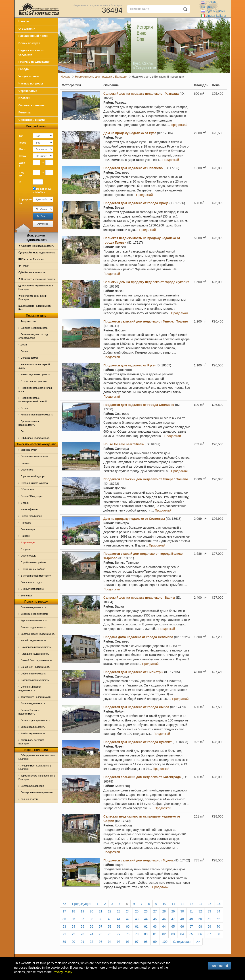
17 (64, 911)
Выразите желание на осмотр (37, 279)
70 (218, 927)
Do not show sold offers (42, 190)
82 (164, 934)
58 (110, 927)
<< (65, 904)
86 (200, 934)
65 (173, 927)
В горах (25, 503)
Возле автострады (31, 582)
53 (64, 927)
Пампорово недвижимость (36, 647)
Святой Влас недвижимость (37, 660)
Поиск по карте (29, 43)
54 (73, 927)
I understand (219, 966)
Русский (213, 11)
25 (137, 911)
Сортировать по (24, 201)
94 (110, 942)
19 (82, 911)
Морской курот (29, 450)
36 (73, 919)
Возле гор (26, 596)
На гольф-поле (29, 509)
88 (218, 934)
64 (164, 927)
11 (174, 904)
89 (64, 942)
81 (155, 934)
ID (20, 182)
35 (64, 919)
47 (173, 919)
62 (146, 927)
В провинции (28, 542)
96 (128, 942)
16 (219, 904)
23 (119, 911)
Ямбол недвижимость (33, 733)
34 (218, 911)
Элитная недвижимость (34, 328)
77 (119, 934)
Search (43, 216)
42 (128, 919)
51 (209, 919)
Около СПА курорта (32, 496)
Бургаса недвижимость (34, 620)
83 (173, 934)
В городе (26, 549)
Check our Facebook (31, 259)
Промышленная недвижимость (29, 423)
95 (119, 942)
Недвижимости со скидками (31, 52)
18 (73, 911)
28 (164, 911)
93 (101, 942)
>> (198, 942)
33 (209, 911)
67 (191, 927)
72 (73, 934)
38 (92, 919)
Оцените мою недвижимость (36, 246)
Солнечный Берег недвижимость (30, 688)
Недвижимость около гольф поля (36, 390)
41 (119, 919)
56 (92, 927)
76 (110, 934)
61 (137, 927)
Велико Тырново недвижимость (29, 712)
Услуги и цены (29, 76)
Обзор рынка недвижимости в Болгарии (37, 757)
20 (92, 911)
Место (23, 149)
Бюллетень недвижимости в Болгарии (36, 287)
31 (191, 911)
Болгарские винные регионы (37, 792)
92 (92, 942)
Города (24, 69)
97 (137, 942)
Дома (24, 345)
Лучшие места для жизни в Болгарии (35, 767)
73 (82, 934)
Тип (21, 136)
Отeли (24, 408)
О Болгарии (27, 29)
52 (218, 919)
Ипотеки (24, 98)
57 (101, 927)
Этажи (23, 156)
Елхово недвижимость (34, 627)
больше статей (29, 799)
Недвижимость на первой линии (34, 366)
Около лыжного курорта (34, 483)
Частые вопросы (31, 83)
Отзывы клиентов (32, 105)
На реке (25, 536)
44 (146, 919)
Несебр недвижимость (34, 640)
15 (210, 904)
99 (155, 942)
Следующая (182, 942)
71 (64, 934)
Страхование (28, 91)
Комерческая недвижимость (37, 415)
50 (200, 919)
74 (92, 934)
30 (182, 911)
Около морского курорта (35, 456)
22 (110, 911)
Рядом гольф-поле (31, 516)
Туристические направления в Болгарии (37, 777)
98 (146, 942)
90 (73, 942)
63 (155, 927)
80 (146, 934)
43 (137, 919)
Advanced (43, 224)
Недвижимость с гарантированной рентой (33, 400)
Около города (29, 556)
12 (182, 904)
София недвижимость (33, 674)
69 (209, 927)
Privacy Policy (62, 972)
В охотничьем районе (33, 569)
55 (82, 927)
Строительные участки (34, 381)
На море (26, 463)
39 (101, 919)
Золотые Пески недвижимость (38, 634)
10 (164, 904)
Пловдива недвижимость (35, 654)
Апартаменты (28, 321)
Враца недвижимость (33, 727)
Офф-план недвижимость (36, 438)
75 (101, 934)
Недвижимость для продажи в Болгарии (98, 5)
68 (200, 927)
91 (82, 942)
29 (173, 911)
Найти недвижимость (32, 272)
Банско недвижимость (33, 607)
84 (182, 934)
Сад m (21, 174)
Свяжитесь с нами (32, 120)
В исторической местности (36, 576)
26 (146, 911)
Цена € (22, 164)
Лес (23, 431)
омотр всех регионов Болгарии (31, 742)
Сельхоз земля (29, 358)
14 (201, 904)
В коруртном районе (32, 589)
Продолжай (179, 125)
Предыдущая (82, 904)
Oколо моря (28, 470)
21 (101, 911)
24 (128, 911)
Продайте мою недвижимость (37, 253)
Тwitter (24, 266)
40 (110, 919)
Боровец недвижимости (34, 614)
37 (82, 919)
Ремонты (25, 112)
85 (191, 934)
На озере (26, 523)
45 (155, 919)
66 (182, 927)
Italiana (214, 16)
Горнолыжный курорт (33, 476)
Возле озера (28, 529)
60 (128, 927)
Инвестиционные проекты (36, 374)
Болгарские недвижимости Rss (35, 308)
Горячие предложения (35, 62)
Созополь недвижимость (35, 680)
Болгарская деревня (32, 786)
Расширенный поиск (33, 36)
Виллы (25, 351)
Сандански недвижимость (36, 667)
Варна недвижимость (33, 703)
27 (155, 911)
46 (164, 919)
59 (119, 927)
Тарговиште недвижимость (36, 697)
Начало (24, 21)
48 (182, 919)
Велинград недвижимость (35, 720)
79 (137, 934)
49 (191, 919)
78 (128, 934)
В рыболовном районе (34, 562)
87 (209, 934)
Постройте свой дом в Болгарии (33, 298)
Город (23, 143)
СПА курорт (27, 489)
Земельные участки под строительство (33, 336)
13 (192, 904)
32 (200, 911)
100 (165, 942)
